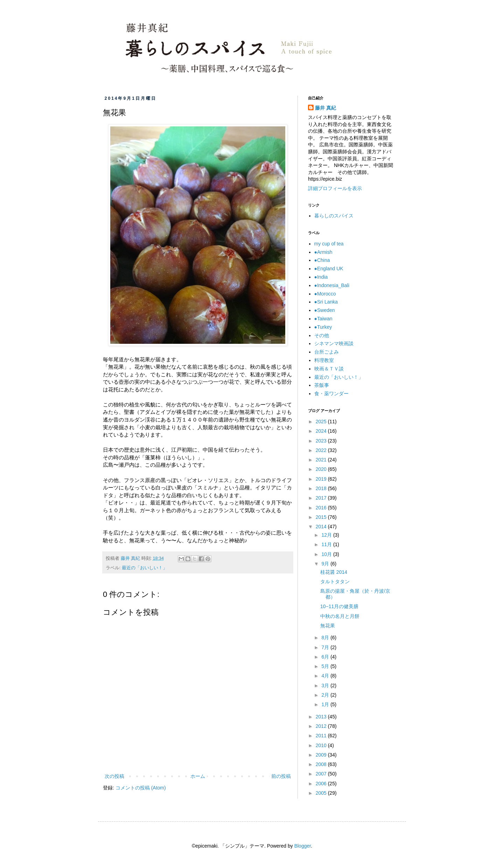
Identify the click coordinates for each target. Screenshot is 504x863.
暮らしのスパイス (334, 216)
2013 (322, 717)
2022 (322, 450)
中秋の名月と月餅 (340, 616)
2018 (322, 488)
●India (321, 277)
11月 (327, 544)
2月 (326, 695)
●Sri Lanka (326, 302)
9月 (326, 564)
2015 (322, 517)
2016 (322, 508)
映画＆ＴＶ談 (329, 369)
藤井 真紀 (325, 108)
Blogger (303, 846)
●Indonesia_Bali (332, 285)
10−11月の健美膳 (339, 606)
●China (322, 260)
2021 (322, 460)
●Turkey (323, 327)
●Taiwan (323, 319)
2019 (322, 479)
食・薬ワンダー (331, 394)
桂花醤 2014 (334, 572)
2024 (322, 431)
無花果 (328, 626)
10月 (327, 554)
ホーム (198, 776)
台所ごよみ (327, 352)
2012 (322, 726)
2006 (322, 784)
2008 (322, 764)
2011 (322, 736)
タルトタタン (335, 582)
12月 (327, 535)
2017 (322, 498)
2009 (322, 755)
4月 (326, 676)
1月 (326, 704)
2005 (322, 793)
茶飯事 (322, 385)
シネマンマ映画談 (334, 343)
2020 (322, 469)
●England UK (329, 269)
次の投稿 (114, 776)
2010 (322, 745)
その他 (322, 335)
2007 (322, 774)
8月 (326, 638)
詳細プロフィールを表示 (335, 188)
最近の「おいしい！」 (145, 568)
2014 (322, 527)
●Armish (323, 252)
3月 (326, 685)
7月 (326, 647)
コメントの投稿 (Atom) (141, 788)
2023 (322, 441)
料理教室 (324, 360)
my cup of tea (329, 244)
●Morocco (325, 294)
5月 (326, 666)
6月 (326, 657)
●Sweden (325, 310)
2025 (322, 422)
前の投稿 (281, 776)
